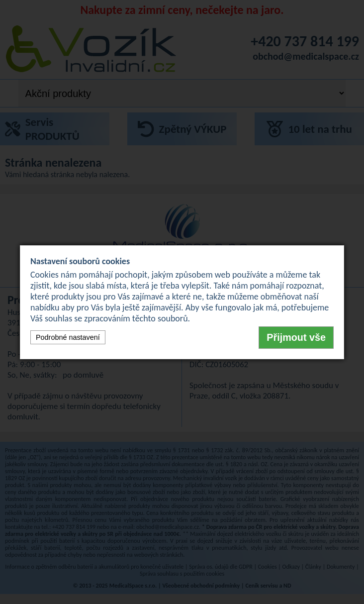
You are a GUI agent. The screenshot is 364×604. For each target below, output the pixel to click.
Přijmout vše (296, 337)
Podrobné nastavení (68, 337)
